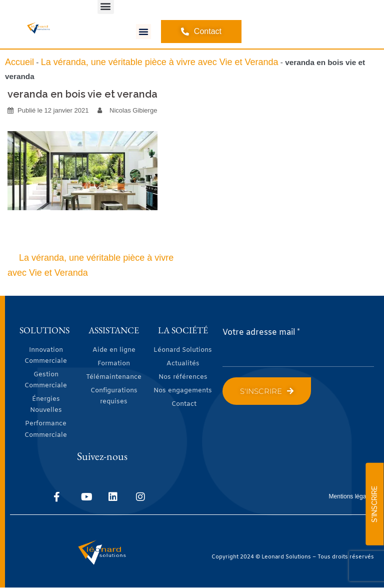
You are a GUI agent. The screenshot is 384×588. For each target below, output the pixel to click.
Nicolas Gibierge (133, 110)
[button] (143, 32)
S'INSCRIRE (374, 504)
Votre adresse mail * (261, 333)
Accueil (19, 62)
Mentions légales (351, 496)
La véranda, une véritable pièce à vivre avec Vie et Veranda (160, 62)
